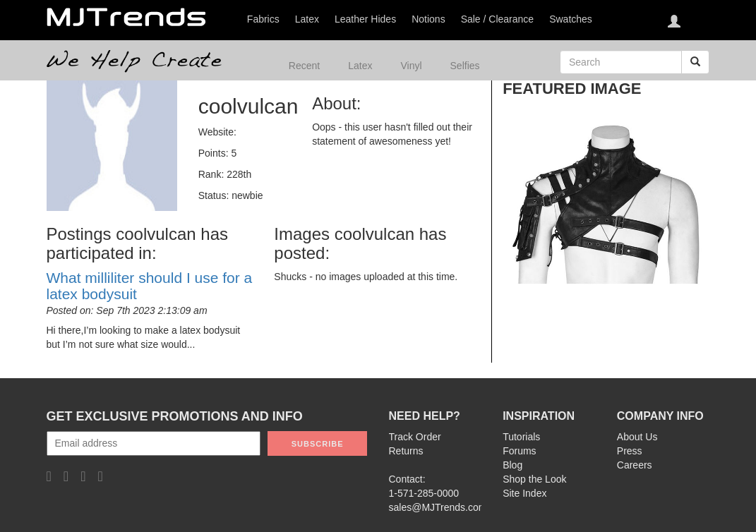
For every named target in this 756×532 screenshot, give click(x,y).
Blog (512, 465)
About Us (637, 437)
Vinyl (411, 66)
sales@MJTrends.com (438, 507)
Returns (406, 451)
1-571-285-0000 (424, 493)
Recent (304, 66)
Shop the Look (534, 479)
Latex (360, 66)
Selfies (465, 66)
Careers (635, 465)
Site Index (524, 493)
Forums (519, 451)
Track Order (415, 437)
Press (630, 451)
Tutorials (521, 437)
